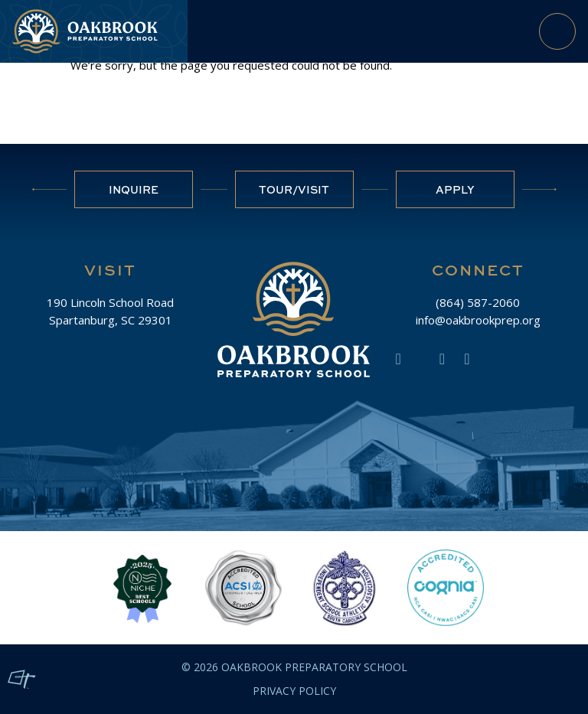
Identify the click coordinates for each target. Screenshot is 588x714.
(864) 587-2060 (478, 302)
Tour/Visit (294, 189)
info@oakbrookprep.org (478, 320)
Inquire (134, 189)
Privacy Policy (294, 691)
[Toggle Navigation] (557, 31)
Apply (455, 189)
